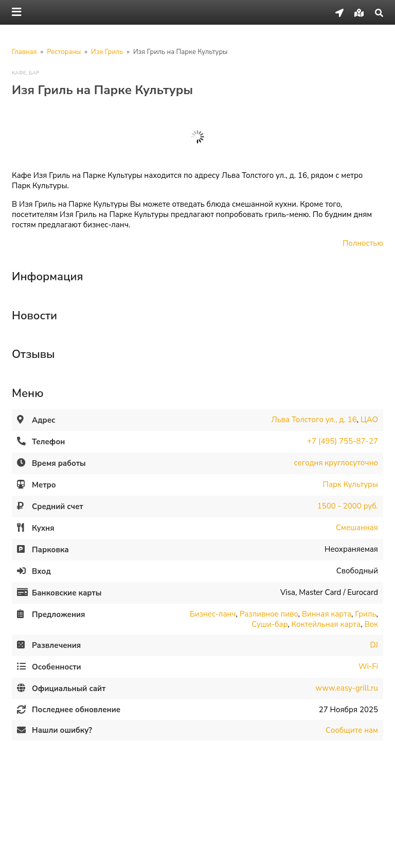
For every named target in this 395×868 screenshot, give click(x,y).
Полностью (363, 243)
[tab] (197, 273)
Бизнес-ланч (213, 614)
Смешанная (357, 528)
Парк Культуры (351, 484)
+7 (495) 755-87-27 (343, 441)
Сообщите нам (352, 730)
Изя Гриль (107, 52)
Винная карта (327, 614)
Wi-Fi (368, 666)
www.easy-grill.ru (347, 688)
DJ (374, 645)
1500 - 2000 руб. (348, 506)
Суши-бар (270, 624)
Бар (34, 73)
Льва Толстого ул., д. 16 (314, 420)
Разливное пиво (269, 614)
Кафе (19, 73)
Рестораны (64, 52)
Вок (371, 624)
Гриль (365, 614)
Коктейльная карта (326, 624)
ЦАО (369, 420)
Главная (24, 52)
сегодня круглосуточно (336, 463)
